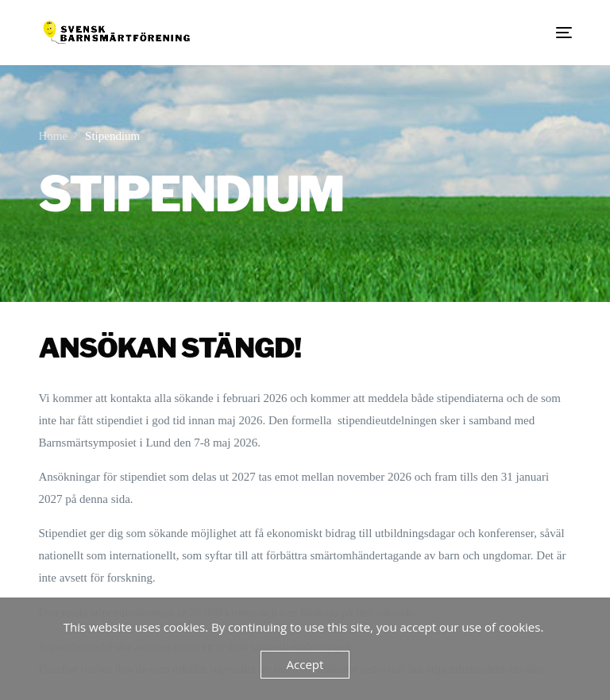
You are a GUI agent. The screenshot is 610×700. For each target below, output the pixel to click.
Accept (305, 664)
